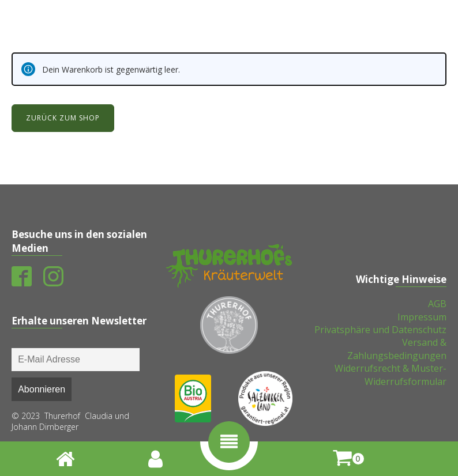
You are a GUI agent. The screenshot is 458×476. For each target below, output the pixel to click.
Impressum (422, 317)
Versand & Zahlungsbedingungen (397, 349)
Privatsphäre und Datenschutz (380, 330)
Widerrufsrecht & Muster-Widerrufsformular (391, 375)
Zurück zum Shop (63, 118)
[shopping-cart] (348, 458)
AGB (437, 304)
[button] (229, 442)
